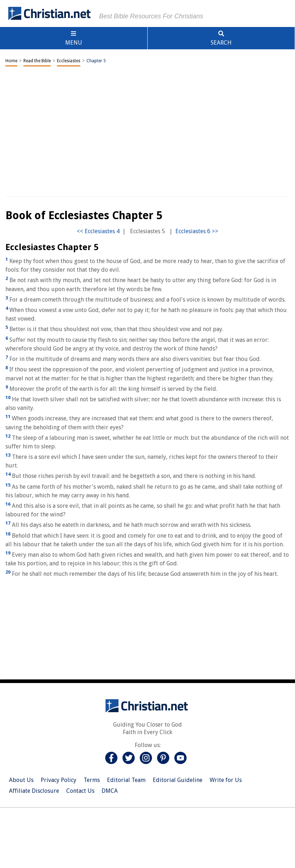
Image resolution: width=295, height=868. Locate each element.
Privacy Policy (59, 780)
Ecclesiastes (69, 61)
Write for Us (226, 780)
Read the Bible (37, 61)
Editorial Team (126, 780)
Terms (92, 780)
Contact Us (80, 791)
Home (11, 61)
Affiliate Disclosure (34, 791)
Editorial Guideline (178, 780)
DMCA (110, 791)
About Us (21, 780)
